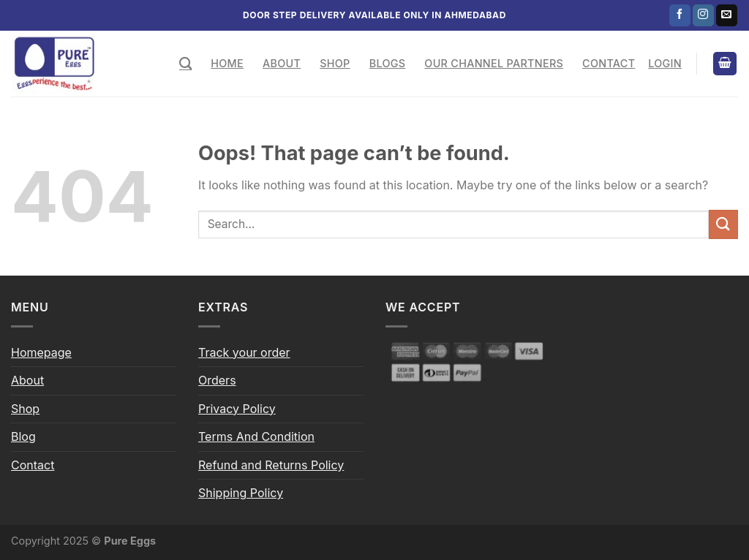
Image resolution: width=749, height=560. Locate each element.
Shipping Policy (241, 493)
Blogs (388, 63)
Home (227, 63)
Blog (23, 436)
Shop (335, 63)
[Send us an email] (727, 15)
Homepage (41, 352)
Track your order (244, 352)
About (282, 63)
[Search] (185, 64)
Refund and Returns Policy (271, 465)
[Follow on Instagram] (703, 15)
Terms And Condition (256, 436)
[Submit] (723, 224)
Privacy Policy (237, 409)
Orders (217, 380)
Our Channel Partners (494, 63)
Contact (609, 63)
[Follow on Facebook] (680, 15)
